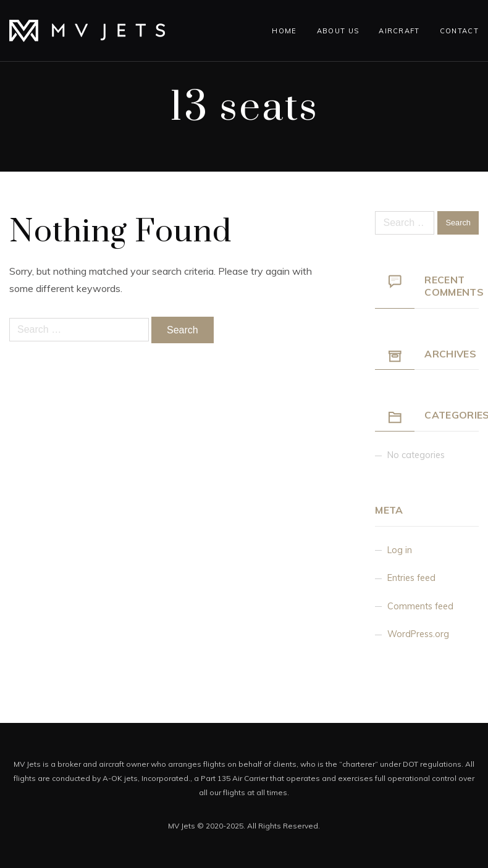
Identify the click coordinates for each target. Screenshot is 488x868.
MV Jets (182, 826)
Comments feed (420, 606)
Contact (459, 31)
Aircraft (399, 31)
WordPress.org (418, 634)
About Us (338, 31)
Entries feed (411, 578)
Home (284, 31)
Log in (400, 550)
